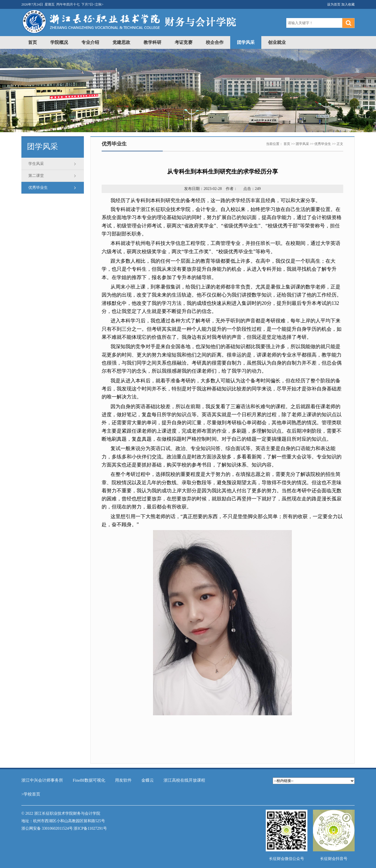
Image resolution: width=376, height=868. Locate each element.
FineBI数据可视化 (89, 780)
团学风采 (246, 42)
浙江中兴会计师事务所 (42, 780)
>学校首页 (31, 794)
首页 (32, 42)
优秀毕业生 (38, 188)
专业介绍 (90, 42)
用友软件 (123, 780)
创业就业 (277, 42)
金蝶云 (148, 780)
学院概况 (59, 42)
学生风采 (36, 164)
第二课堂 (36, 176)
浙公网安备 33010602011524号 (47, 828)
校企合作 (215, 42)
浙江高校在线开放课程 (184, 780)
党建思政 (121, 42)
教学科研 (152, 42)
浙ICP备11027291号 (90, 828)
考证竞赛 (184, 42)
